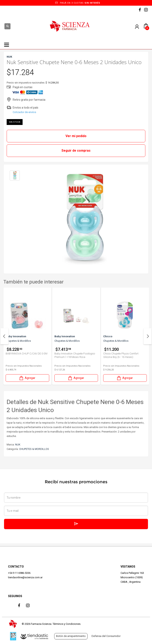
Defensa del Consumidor (106, 636)
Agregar (27, 378)
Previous (4, 336)
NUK (18, 445)
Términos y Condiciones (67, 624)
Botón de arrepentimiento (71, 636)
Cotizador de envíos (24, 112)
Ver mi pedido (76, 136)
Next (148, 336)
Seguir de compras (76, 151)
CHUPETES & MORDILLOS (34, 449)
